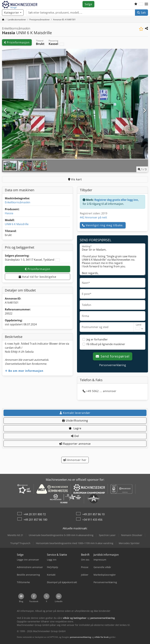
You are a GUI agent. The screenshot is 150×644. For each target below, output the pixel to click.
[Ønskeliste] (136, 4)
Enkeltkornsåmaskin (18, 202)
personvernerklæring (81, 637)
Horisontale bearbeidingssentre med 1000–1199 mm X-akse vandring (75, 543)
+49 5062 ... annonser (100, 391)
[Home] (17, 20)
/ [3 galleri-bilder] (142, 169)
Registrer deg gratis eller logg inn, (117, 200)
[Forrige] (6, 110)
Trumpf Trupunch (20, 543)
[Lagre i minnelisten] (141, 29)
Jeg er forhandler (97, 339)
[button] (146, 4)
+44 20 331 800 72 (35, 514)
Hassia (9, 213)
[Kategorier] (13, 13)
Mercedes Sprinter (129, 543)
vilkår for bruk (101, 637)
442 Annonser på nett (93, 217)
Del (75, 436)
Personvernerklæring (113, 365)
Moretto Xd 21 (15, 535)
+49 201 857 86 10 (93, 514)
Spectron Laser (107, 535)
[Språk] (141, 4)
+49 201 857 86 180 (35, 520)
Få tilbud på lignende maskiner (106, 344)
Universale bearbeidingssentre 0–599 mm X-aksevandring (61, 535)
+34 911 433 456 (92, 520)
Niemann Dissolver (132, 535)
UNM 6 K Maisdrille (17, 224)
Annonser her (75, 460)
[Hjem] (3, 20)
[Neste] (144, 110)
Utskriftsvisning (75, 421)
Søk (141, 13)
